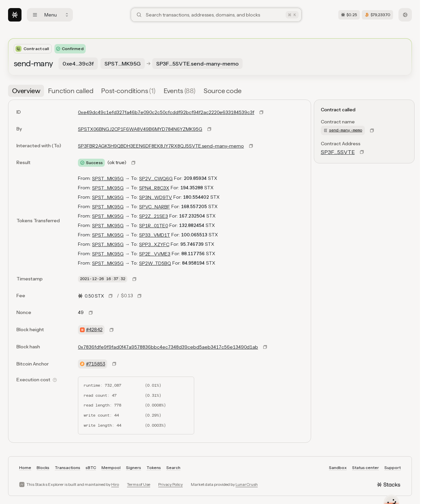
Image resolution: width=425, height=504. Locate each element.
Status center (366, 468)
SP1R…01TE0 (154, 226)
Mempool (111, 468)
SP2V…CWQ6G (156, 179)
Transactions (68, 468)
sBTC (91, 468)
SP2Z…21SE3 (154, 216)
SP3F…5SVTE (338, 152)
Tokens (154, 468)
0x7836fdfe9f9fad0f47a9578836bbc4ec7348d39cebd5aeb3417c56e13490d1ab (168, 347)
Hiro (115, 484)
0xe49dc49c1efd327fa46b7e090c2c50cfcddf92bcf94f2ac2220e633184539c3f (166, 112)
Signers (134, 468)
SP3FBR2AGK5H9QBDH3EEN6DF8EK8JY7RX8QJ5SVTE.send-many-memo (161, 146)
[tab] (26, 91)
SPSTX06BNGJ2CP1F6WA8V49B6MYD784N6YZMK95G (140, 129)
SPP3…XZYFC (154, 244)
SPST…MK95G (108, 179)
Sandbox (338, 468)
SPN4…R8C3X (154, 188)
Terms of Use (139, 484)
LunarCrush (247, 484)
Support (393, 468)
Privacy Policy (171, 484)
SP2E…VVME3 (155, 254)
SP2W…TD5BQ (155, 263)
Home (25, 468)
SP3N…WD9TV (156, 197)
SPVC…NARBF (155, 207)
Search (173, 468)
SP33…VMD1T (155, 235)
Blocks (43, 468)
